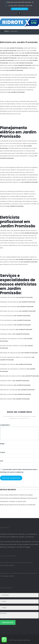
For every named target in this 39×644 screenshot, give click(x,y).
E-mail (3, 452)
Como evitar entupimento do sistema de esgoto (16, 495)
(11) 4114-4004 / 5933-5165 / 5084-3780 (20, 6)
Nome (3, 444)
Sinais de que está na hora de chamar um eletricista (18, 505)
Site (2, 461)
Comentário (5, 425)
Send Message (8, 623)
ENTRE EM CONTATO (19, 9)
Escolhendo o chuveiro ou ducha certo (13, 501)
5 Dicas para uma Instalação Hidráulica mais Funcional (19, 498)
